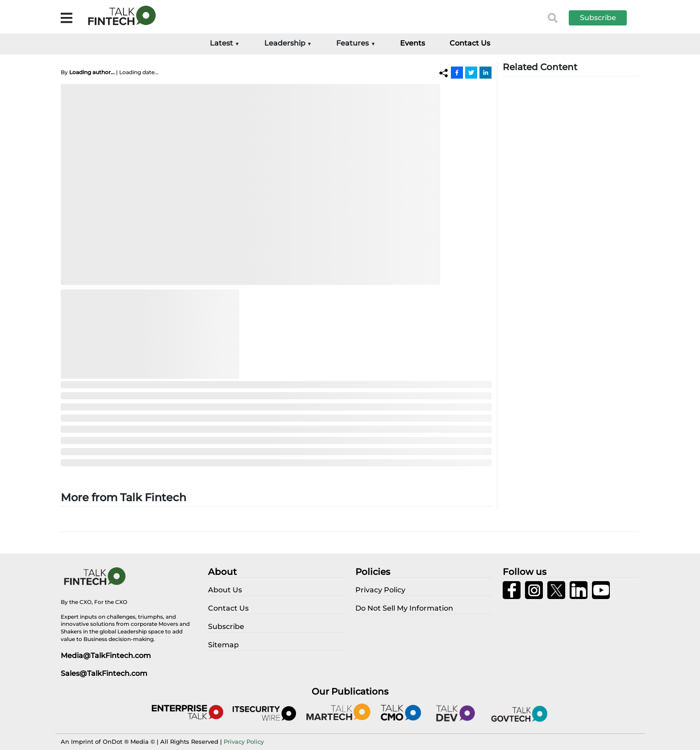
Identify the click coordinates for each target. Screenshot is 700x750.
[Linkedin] (485, 72)
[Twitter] (471, 72)
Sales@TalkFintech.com (104, 673)
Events (412, 43)
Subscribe (598, 18)
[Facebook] (457, 72)
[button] (604, 18)
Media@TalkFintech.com (106, 656)
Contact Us (470, 43)
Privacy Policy (244, 742)
